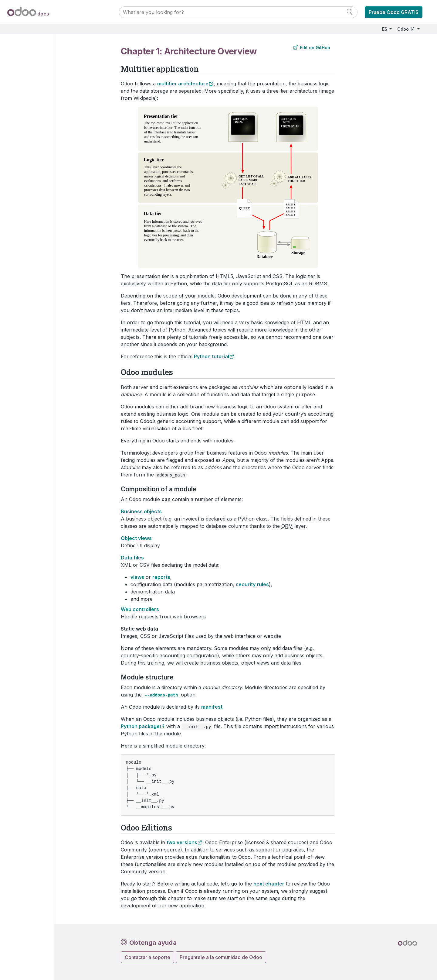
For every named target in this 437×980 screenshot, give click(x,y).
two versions (182, 842)
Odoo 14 (407, 29)
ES (385, 29)
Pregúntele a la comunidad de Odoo (221, 957)
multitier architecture (183, 84)
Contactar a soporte (147, 957)
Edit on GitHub (312, 48)
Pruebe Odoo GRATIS (394, 12)
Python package (140, 726)
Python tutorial (212, 356)
